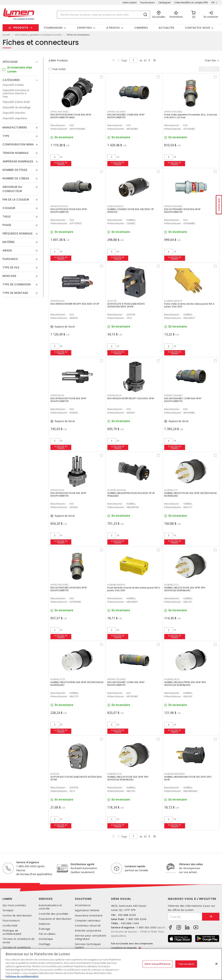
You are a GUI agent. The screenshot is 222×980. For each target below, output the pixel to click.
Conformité (10, 926)
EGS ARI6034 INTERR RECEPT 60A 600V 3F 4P (75, 304)
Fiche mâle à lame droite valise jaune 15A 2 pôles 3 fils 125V (189, 305)
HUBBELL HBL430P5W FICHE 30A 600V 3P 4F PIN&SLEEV (131, 494)
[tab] (20, 62)
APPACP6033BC (60, 585)
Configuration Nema (18, 144)
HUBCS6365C (116, 206)
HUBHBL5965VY (173, 301)
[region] (111, 964)
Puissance (10, 259)
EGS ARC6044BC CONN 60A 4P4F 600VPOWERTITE (183, 400)
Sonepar (8, 910)
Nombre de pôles (15, 170)
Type (6, 136)
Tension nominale (16, 153)
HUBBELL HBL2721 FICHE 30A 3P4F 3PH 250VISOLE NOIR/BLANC (185, 589)
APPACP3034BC (173, 112)
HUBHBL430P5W (117, 490)
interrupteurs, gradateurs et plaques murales (38, 35)
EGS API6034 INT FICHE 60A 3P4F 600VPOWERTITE (68, 400)
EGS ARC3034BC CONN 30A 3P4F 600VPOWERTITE (126, 684)
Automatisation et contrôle (50, 907)
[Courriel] (185, 917)
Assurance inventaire (89, 915)
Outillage (44, 944)
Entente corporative (88, 931)
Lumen (7, 899)
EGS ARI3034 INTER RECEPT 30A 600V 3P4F (131, 398)
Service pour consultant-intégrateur (91, 937)
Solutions (83, 899)
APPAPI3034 (57, 490)
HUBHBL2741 (115, 774)
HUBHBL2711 (171, 490)
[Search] (104, 15)
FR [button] (213, 2)
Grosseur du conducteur (12, 189)
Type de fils (11, 267)
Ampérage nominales (18, 161)
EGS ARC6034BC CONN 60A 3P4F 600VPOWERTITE (126, 116)
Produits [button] (21, 28)
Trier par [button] (210, 60)
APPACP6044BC (173, 206)
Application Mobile (87, 910)
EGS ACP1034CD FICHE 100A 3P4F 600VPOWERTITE (69, 211)
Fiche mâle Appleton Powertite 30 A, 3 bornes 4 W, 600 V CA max (191, 116)
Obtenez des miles (191, 864)
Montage (9, 276)
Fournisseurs (148, 2)
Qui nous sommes (14, 905)
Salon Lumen (130, 2)
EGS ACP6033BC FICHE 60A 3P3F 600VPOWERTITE (69, 589)
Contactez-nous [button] (198, 28)
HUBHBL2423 (172, 679)
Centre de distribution (17, 915)
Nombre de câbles (16, 178)
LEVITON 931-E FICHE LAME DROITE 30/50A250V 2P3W (76, 778)
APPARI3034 (114, 395)
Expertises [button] (85, 28)
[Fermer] (216, 964)
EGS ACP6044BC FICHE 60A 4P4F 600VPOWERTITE (182, 211)
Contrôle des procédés (54, 914)
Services (46, 899)
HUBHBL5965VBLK (175, 774)
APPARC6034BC (117, 112)
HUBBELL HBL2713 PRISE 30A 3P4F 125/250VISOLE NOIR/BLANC (77, 684)
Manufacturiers (15, 127)
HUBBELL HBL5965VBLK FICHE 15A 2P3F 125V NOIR (188, 778)
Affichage (10, 62)
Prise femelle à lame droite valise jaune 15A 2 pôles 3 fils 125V (134, 589)
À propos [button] (113, 28)
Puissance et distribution (55, 919)
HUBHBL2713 (58, 679)
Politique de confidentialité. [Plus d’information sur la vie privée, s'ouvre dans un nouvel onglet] (22, 976)
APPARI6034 (57, 301)
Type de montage (15, 293)
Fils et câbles (47, 934)
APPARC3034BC (117, 679)
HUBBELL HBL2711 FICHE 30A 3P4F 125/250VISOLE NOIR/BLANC (190, 494)
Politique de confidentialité (12, 932)
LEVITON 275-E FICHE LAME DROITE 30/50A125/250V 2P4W (126, 305)
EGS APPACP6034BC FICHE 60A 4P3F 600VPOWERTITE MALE (71, 116)
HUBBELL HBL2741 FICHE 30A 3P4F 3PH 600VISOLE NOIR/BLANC (128, 778)
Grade (7, 250)
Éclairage (44, 929)
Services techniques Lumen (88, 946)
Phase (7, 225)
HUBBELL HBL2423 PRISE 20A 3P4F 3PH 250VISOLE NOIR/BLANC (185, 684)
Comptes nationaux (88, 920)
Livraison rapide (135, 866)
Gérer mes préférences (158, 964)
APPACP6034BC (60, 112)
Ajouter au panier (61, 163)
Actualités (166, 28)
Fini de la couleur (16, 200)
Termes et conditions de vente (19, 940)
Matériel (9, 242)
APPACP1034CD (59, 206)
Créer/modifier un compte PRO (191, 2)
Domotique (46, 939)
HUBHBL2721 (171, 585)
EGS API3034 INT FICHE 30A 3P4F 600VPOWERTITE (68, 494)
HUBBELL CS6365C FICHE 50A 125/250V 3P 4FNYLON (131, 211)
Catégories (11, 80)
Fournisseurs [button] (53, 28)
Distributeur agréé (82, 864)
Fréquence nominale (18, 233)
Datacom (44, 924)
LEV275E (112, 301)
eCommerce (83, 905)
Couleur (9, 208)
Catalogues (165, 2)
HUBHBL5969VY (116, 585)
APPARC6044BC (174, 395)
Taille (7, 216)
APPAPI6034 (57, 395)
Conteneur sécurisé (88, 926)
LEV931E (55, 774)
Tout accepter (186, 964)
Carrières (141, 28)
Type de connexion (17, 284)
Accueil (6, 35)
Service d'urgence (28, 862)
